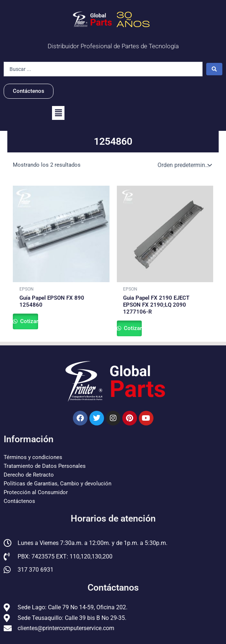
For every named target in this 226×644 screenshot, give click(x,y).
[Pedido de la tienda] (184, 165)
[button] (58, 113)
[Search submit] (214, 69)
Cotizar (28, 321)
